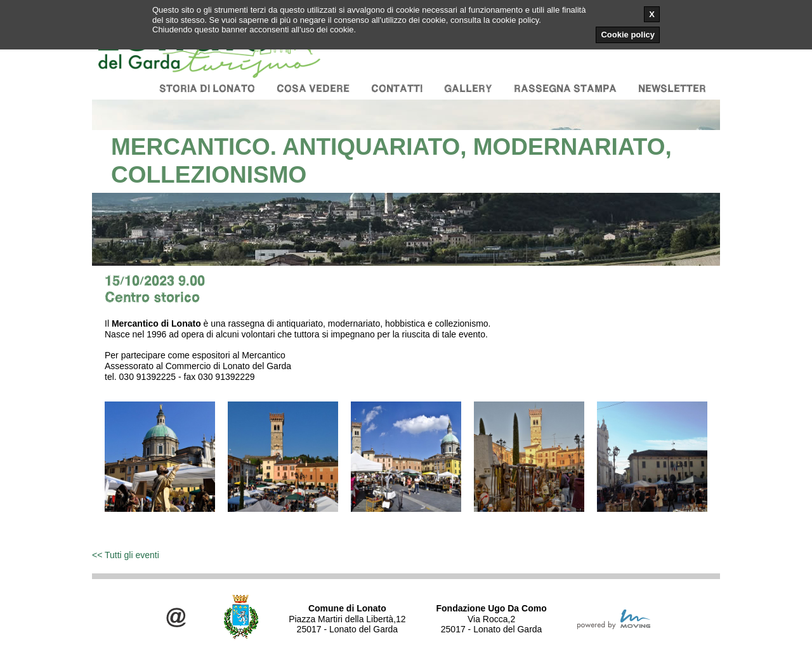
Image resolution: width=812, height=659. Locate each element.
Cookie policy (628, 35)
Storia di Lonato (207, 88)
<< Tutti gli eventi (126, 555)
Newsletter (672, 88)
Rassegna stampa (565, 88)
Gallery (468, 88)
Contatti (397, 88)
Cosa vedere (313, 88)
